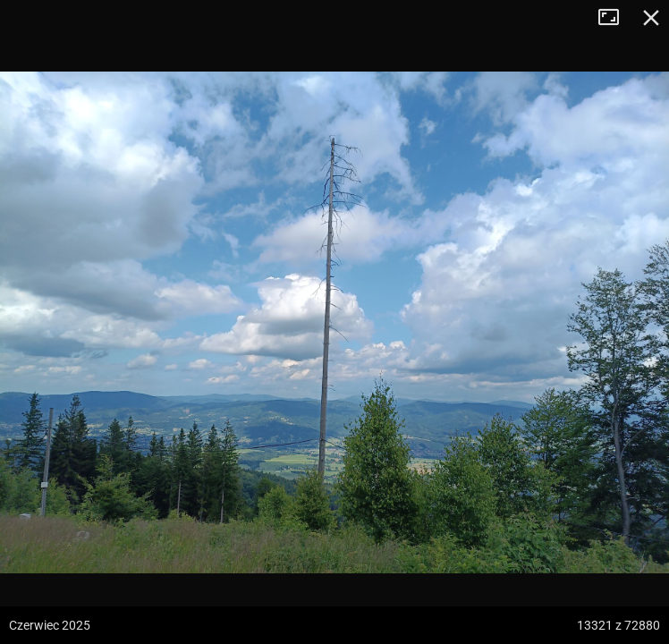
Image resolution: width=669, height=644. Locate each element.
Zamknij (651, 18)
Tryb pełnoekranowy (615, 18)
